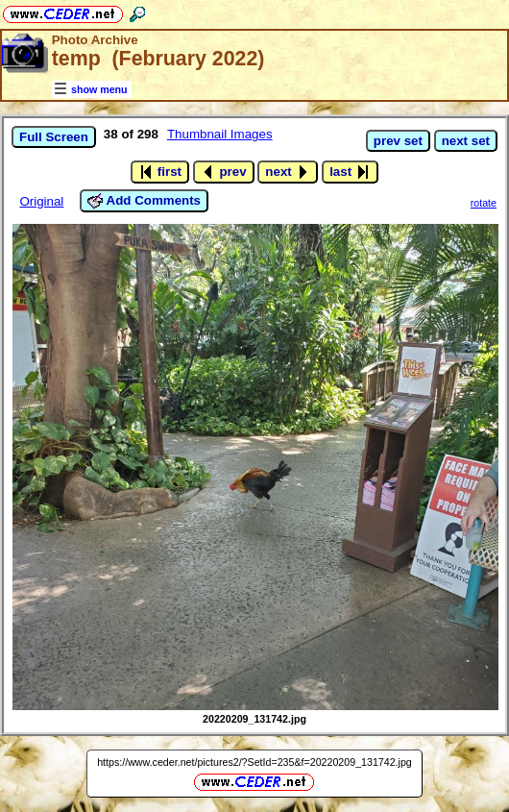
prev (224, 172)
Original (41, 201)
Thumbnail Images (220, 134)
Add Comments (144, 201)
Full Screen (54, 137)
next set (466, 141)
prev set (398, 141)
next (288, 172)
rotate (484, 203)
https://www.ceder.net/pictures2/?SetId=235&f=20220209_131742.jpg (254, 762)
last (350, 172)
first (160, 172)
